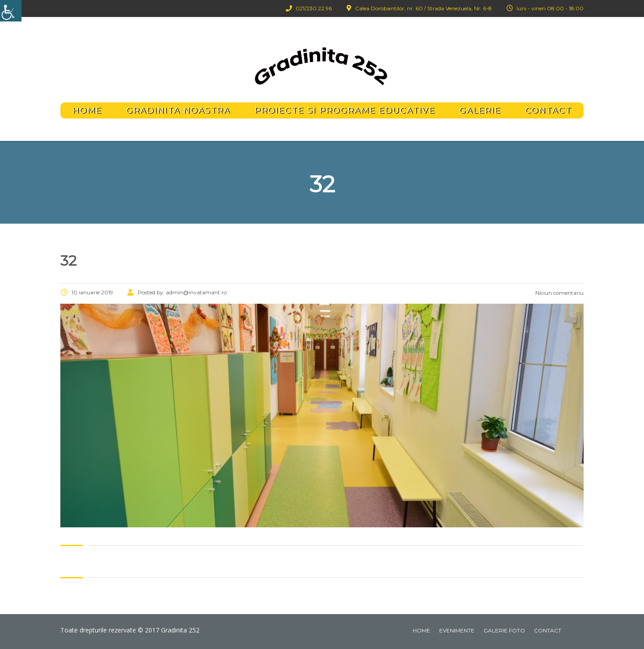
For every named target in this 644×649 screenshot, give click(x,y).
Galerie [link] (480, 110)
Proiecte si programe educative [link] (345, 110)
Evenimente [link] (457, 630)
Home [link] (87, 110)
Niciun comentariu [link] (559, 293)
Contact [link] (548, 110)
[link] (11, 11)
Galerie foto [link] (504, 630)
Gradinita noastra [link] (178, 110)
